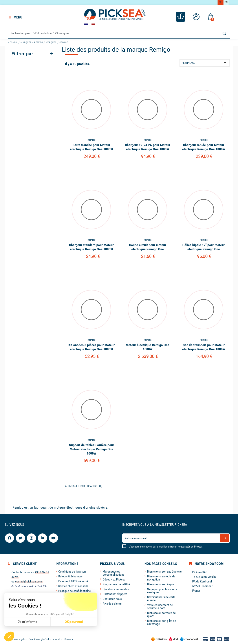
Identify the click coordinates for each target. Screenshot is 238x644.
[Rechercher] (119, 34)
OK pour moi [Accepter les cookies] (74, 622)
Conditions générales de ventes (45, 639)
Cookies (69, 639)
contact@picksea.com (29, 581)
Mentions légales (17, 639)
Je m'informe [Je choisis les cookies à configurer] (27, 622)
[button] (9, 637)
